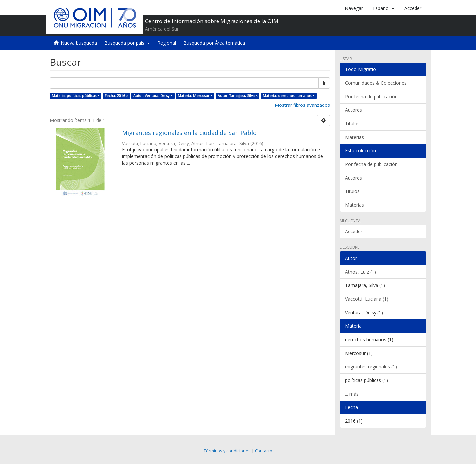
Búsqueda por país (127, 43)
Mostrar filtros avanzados (302, 105)
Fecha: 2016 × (116, 96)
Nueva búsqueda (79, 43)
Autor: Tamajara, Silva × (238, 96)
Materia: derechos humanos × (289, 96)
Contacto (264, 451)
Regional (167, 43)
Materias (355, 137)
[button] (384, 8)
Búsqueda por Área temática (214, 43)
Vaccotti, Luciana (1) (367, 299)
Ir (324, 83)
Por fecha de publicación (371, 96)
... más (352, 394)
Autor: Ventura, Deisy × (153, 96)
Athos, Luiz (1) (360, 272)
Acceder (354, 231)
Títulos (352, 124)
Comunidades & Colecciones (376, 83)
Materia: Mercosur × (195, 96)
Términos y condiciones (227, 451)
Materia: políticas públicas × (75, 96)
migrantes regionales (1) (371, 367)
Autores (354, 110)
